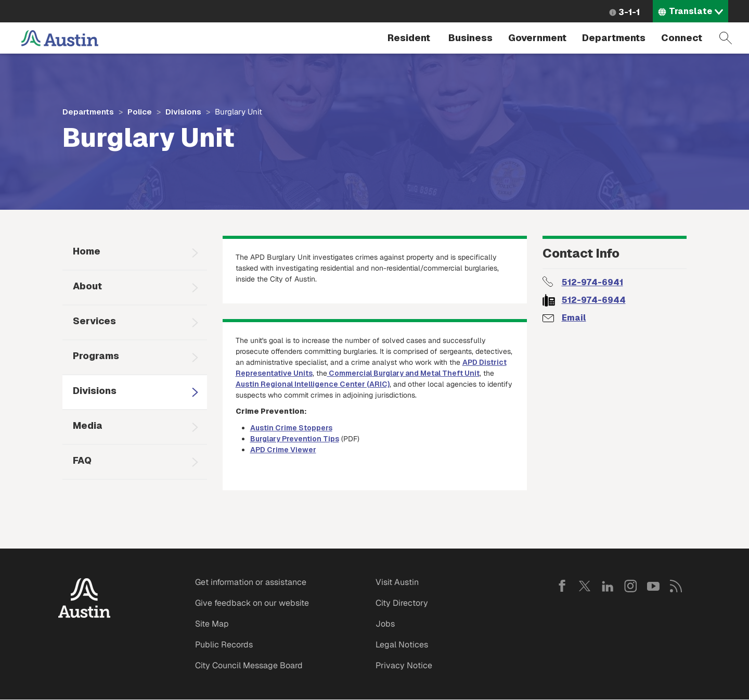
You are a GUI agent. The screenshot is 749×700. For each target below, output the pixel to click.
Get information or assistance (251, 582)
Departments (614, 38)
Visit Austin (397, 582)
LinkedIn (608, 586)
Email (574, 318)
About (87, 286)
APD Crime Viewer (283, 450)
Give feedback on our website (252, 603)
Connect (682, 38)
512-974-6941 (592, 282)
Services (94, 321)
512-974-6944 (594, 300)
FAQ (82, 460)
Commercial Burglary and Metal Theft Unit (403, 373)
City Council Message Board (249, 665)
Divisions (183, 112)
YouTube (653, 586)
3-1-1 (629, 12)
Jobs (385, 624)
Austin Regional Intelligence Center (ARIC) (313, 384)
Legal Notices (402, 645)
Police (140, 112)
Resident (409, 38)
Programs (96, 356)
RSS (676, 586)
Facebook (562, 586)
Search (726, 38)
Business (470, 38)
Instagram (630, 586)
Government (537, 38)
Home (87, 251)
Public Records (224, 645)
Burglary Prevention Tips (295, 439)
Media (88, 425)
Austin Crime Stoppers (291, 428)
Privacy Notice (404, 665)
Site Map (212, 624)
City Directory (402, 603)
